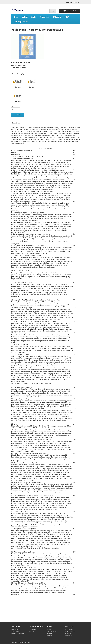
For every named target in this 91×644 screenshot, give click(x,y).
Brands (49, 629)
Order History (70, 631)
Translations (44, 17)
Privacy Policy (15, 631)
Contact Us (32, 629)
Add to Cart (17, 115)
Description (16, 123)
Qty (12, 106)
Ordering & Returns (21, 22)
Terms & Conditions (17, 633)
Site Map (32, 631)
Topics (34, 17)
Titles (16, 17)
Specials (50, 635)
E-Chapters (57, 17)
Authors (25, 17)
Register (77, 2)
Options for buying (18, 74)
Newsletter (69, 635)
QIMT (67, 17)
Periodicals (14, 629)
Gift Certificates (52, 631)
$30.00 (17, 82)
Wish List (68, 633)
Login (69, 2)
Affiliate (50, 633)
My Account (69, 629)
